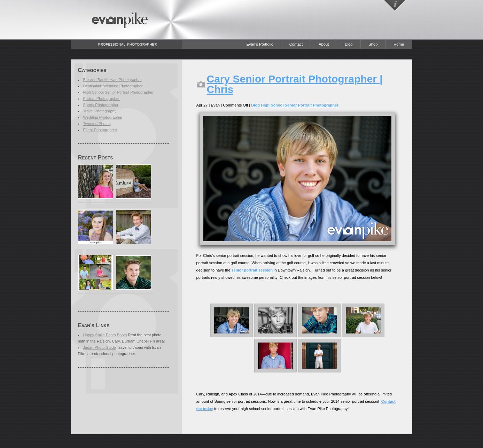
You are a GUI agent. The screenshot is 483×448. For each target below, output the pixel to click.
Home (399, 44)
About (324, 44)
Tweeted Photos (97, 124)
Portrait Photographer (102, 99)
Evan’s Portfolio (260, 44)
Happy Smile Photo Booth (105, 335)
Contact (296, 44)
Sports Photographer (101, 105)
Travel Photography (100, 111)
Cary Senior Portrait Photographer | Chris (295, 84)
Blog (349, 44)
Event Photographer (100, 130)
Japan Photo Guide (100, 347)
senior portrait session (252, 270)
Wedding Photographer (103, 117)
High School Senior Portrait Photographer (118, 92)
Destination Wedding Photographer (113, 86)
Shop (373, 44)
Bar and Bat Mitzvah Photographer (113, 80)
